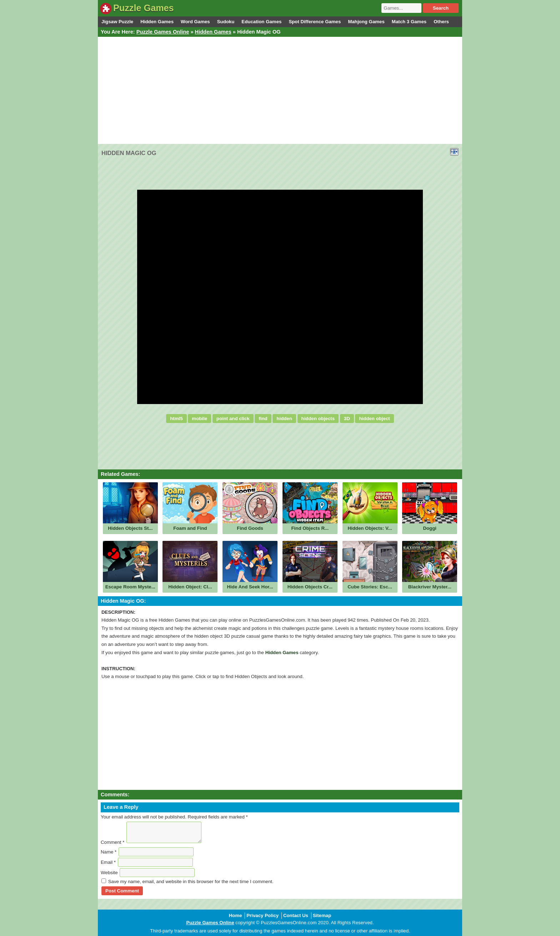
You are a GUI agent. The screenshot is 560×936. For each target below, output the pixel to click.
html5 (176, 419)
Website (109, 873)
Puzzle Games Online (163, 32)
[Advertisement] (280, 90)
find (263, 419)
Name (109, 852)
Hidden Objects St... (130, 528)
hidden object (374, 419)
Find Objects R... (310, 528)
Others (441, 22)
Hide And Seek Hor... (250, 587)
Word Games (195, 22)
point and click (233, 419)
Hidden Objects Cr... (310, 587)
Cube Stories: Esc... (370, 587)
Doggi (430, 528)
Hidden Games (157, 22)
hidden (284, 419)
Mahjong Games (366, 22)
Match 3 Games (409, 22)
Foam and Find (190, 528)
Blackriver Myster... (430, 587)
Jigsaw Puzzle (117, 22)
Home (236, 915)
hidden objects (318, 419)
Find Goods (250, 528)
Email (108, 862)
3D (347, 419)
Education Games (261, 22)
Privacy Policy (262, 915)
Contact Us (296, 915)
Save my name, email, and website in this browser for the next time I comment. (191, 882)
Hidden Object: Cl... (190, 587)
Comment (112, 842)
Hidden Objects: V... (370, 528)
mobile (199, 419)
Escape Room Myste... (130, 587)
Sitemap (322, 915)
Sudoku (226, 22)
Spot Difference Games (315, 22)
